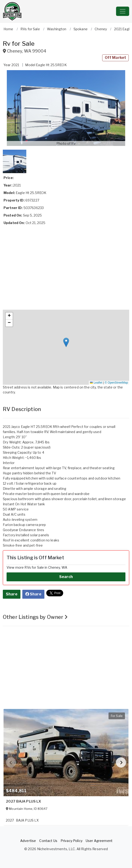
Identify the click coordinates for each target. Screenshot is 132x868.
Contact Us (48, 841)
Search (66, 577)
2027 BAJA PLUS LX (23, 801)
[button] (66, 108)
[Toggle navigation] (123, 11)
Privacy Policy (72, 841)
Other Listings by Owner (35, 617)
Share (12, 594)
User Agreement (99, 841)
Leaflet (96, 383)
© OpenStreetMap (116, 383)
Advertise (28, 841)
